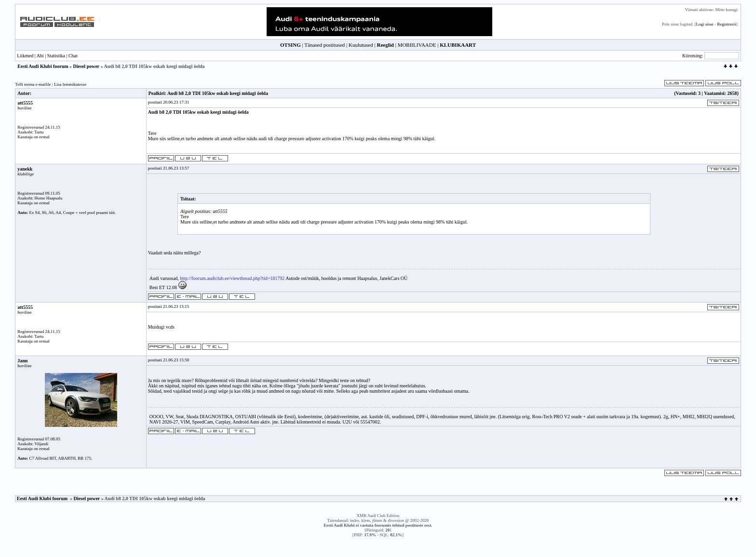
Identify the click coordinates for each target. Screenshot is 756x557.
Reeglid (385, 45)
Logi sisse (704, 24)
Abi (40, 56)
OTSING (290, 45)
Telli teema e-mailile (33, 84)
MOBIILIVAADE (417, 45)
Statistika (56, 56)
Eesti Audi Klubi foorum (43, 66)
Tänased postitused (324, 45)
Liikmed (25, 56)
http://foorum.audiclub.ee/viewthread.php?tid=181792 (232, 278)
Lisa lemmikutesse (70, 84)
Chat (73, 56)
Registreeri (727, 24)
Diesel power (87, 66)
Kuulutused (361, 45)
